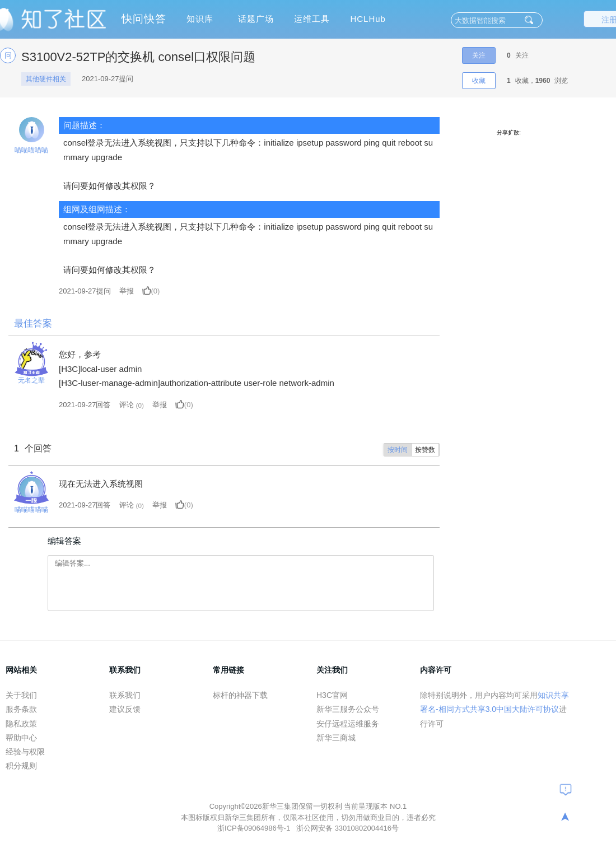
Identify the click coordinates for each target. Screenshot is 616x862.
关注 (479, 55)
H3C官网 (332, 695)
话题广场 (256, 19)
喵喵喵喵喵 (31, 150)
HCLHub (368, 19)
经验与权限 (25, 752)
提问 (85, 291)
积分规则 (21, 766)
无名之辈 (31, 380)
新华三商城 (336, 738)
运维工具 (312, 19)
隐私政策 (21, 724)
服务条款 (21, 709)
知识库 (200, 19)
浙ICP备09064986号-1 (255, 828)
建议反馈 (125, 709)
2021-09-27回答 (85, 405)
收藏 (479, 81)
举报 (127, 291)
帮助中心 (21, 738)
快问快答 (144, 19)
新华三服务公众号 (348, 709)
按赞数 (425, 450)
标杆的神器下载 (240, 695)
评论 (127, 405)
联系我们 (125, 695)
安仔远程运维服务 (348, 724)
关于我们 (21, 695)
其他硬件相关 (46, 79)
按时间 (398, 450)
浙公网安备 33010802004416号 (347, 828)
